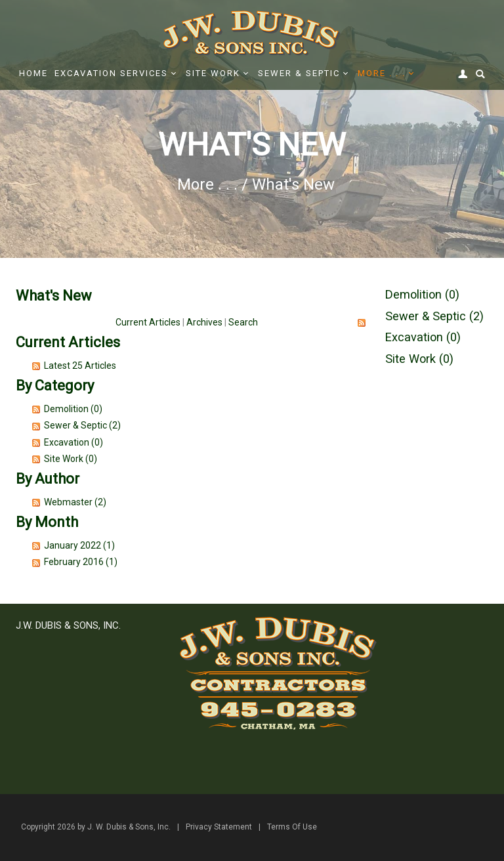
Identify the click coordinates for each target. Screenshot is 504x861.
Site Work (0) (71, 459)
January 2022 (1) (79, 545)
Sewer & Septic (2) (82, 425)
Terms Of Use (292, 827)
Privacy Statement (219, 827)
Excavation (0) (73, 442)
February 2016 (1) (81, 562)
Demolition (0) (73, 409)
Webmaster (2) (75, 502)
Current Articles (148, 322)
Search (243, 322)
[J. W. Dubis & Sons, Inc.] (252, 32)
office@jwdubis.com (99, 747)
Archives (204, 322)
